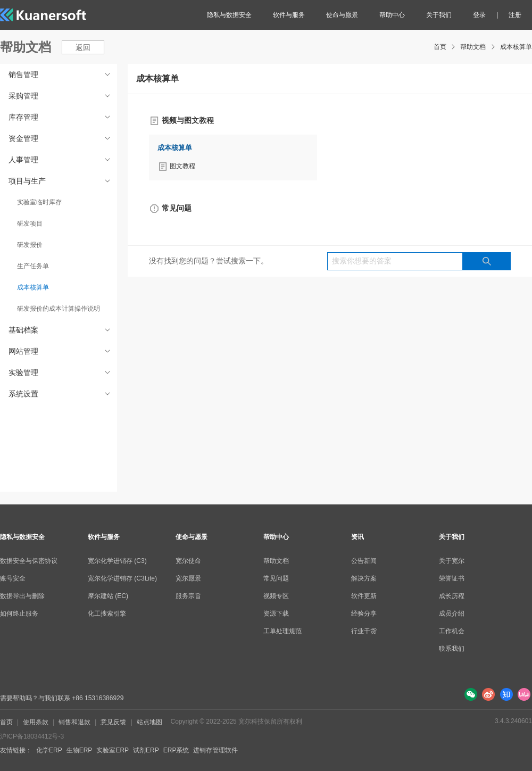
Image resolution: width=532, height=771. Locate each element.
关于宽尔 (452, 561)
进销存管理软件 (215, 750)
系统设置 (61, 394)
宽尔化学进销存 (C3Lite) (122, 578)
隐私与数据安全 (229, 15)
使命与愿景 (342, 15)
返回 (83, 47)
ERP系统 (176, 750)
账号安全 (13, 578)
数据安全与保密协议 (29, 561)
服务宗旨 (188, 596)
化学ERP (49, 750)
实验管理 (61, 372)
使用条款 (36, 722)
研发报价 (30, 245)
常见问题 (276, 578)
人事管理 (61, 160)
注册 (515, 15)
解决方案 (364, 578)
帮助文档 (473, 47)
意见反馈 (113, 722)
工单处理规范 (282, 631)
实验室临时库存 (39, 202)
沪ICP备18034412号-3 (32, 736)
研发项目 (30, 223)
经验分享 (364, 614)
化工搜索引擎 (107, 614)
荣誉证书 (452, 578)
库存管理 (61, 117)
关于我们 (439, 15)
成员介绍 (452, 614)
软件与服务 (289, 15)
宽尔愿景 (188, 578)
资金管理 (61, 138)
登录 (479, 15)
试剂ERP (146, 750)
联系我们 (452, 649)
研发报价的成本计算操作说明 (59, 309)
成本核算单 (516, 47)
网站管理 (61, 351)
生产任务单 (33, 266)
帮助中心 (392, 15)
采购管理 (61, 96)
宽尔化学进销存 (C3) (117, 561)
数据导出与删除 (22, 596)
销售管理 (61, 74)
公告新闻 (364, 561)
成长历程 (452, 596)
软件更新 (364, 596)
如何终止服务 (19, 614)
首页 (440, 47)
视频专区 (276, 596)
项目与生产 (61, 181)
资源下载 (276, 614)
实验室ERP (113, 750)
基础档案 (61, 330)
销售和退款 (74, 722)
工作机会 (452, 631)
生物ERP (80, 750)
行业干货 (364, 631)
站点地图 (149, 722)
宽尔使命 (188, 561)
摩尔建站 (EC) (108, 596)
